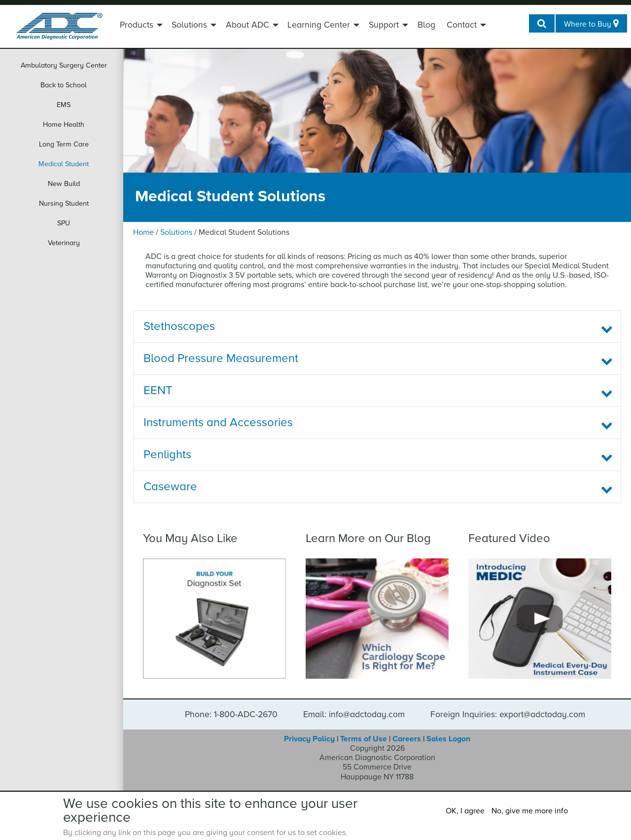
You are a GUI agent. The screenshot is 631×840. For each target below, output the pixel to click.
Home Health (64, 125)
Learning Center (319, 25)
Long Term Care (64, 144)
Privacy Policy (309, 739)
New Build (64, 184)
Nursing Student (64, 203)
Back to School (64, 85)
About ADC (247, 25)
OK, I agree (465, 811)
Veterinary (64, 243)
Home (143, 232)
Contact (462, 25)
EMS (64, 105)
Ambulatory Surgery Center (64, 65)
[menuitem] (140, 26)
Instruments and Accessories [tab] (218, 422)
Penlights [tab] (167, 455)
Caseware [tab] (170, 487)
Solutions (189, 25)
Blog (426, 25)
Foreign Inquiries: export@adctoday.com (508, 715)
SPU (64, 223)
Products (137, 25)
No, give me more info (530, 811)
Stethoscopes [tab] (179, 326)
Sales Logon (448, 739)
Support (384, 25)
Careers (407, 739)
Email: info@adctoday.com (354, 715)
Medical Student (64, 164)
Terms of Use (364, 739)
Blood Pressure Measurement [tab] (221, 358)
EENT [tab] (158, 390)
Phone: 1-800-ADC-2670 (231, 715)
